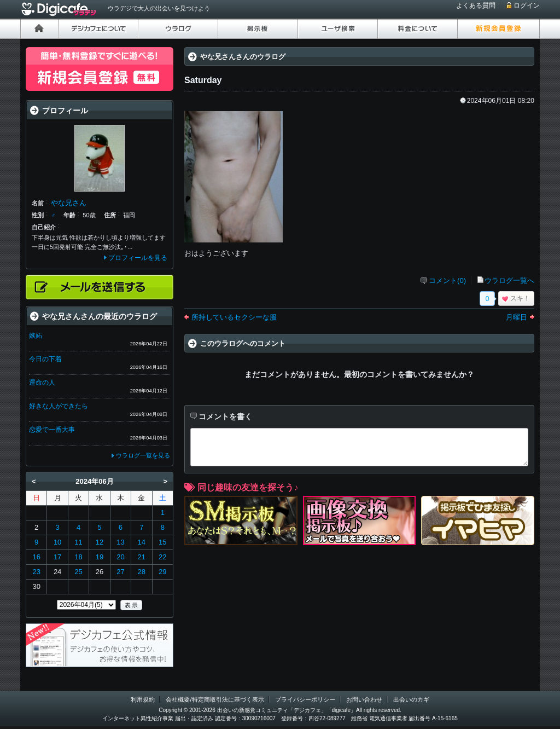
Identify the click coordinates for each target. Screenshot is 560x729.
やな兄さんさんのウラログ (243, 57)
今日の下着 (45, 359)
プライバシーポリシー (305, 699)
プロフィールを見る (138, 258)
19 (100, 557)
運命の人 (42, 383)
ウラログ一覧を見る (143, 455)
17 (57, 557)
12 (100, 542)
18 (78, 557)
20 (120, 557)
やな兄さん (69, 203)
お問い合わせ (364, 699)
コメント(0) (447, 280)
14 (142, 542)
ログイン (527, 5)
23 (36, 572)
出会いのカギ (411, 699)
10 (57, 542)
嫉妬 (36, 335)
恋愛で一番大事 (52, 430)
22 (162, 557)
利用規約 (143, 699)
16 (36, 557)
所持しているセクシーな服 (234, 317)
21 (142, 557)
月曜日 (517, 317)
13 (120, 542)
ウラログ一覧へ (509, 280)
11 (78, 542)
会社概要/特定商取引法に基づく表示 (215, 699)
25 (78, 572)
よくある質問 (476, 5)
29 (162, 572)
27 (120, 572)
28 (142, 572)
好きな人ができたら (59, 406)
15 (162, 542)
